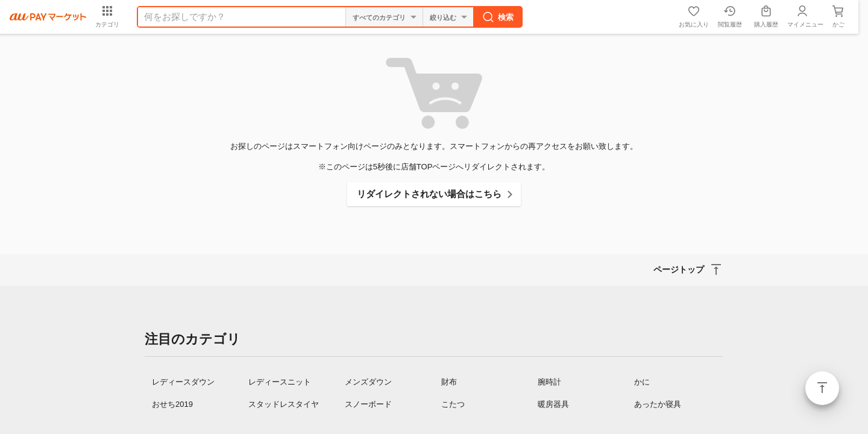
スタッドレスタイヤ (284, 404)
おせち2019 (172, 404)
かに (642, 382)
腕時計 (549, 382)
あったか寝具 (658, 404)
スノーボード (368, 404)
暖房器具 (553, 404)
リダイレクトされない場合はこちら (429, 194)
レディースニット (280, 382)
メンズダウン (368, 382)
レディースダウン (183, 382)
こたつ (453, 404)
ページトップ (822, 388)
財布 (449, 382)
